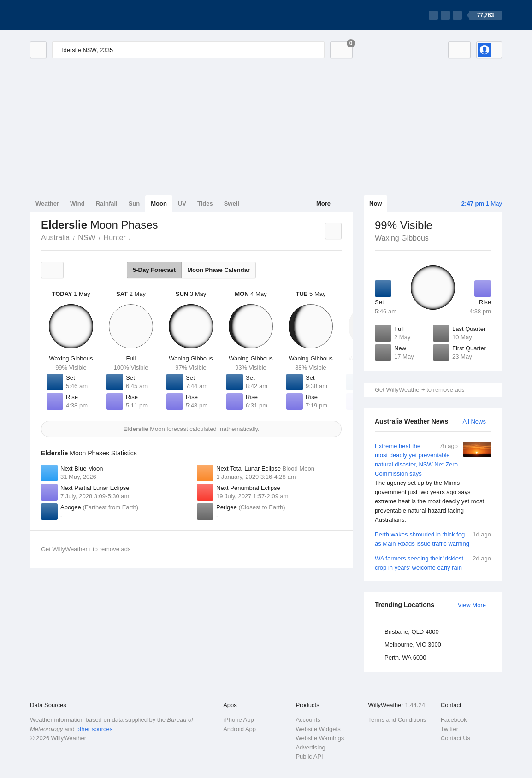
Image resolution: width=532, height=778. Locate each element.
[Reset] (300, 50)
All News (474, 421)
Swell (232, 203)
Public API (309, 757)
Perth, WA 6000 (405, 657)
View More (472, 605)
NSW (86, 238)
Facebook (454, 720)
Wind (77, 203)
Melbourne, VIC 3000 (413, 645)
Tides (205, 203)
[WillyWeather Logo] (73, 15)
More (323, 203)
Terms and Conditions (397, 720)
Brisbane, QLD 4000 (412, 632)
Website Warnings (320, 738)
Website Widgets (318, 729)
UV (182, 203)
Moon (159, 203)
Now (375, 203)
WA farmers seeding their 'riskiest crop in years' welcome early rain (433, 563)
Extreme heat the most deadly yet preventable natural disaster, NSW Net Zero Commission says (433, 483)
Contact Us (455, 738)
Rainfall (107, 203)
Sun (134, 203)
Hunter (115, 238)
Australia (55, 238)
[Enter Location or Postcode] (188, 50)
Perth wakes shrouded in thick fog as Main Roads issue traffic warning (433, 539)
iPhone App (239, 720)
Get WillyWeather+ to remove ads (420, 390)
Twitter (449, 729)
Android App (239, 729)
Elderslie (136, 237)
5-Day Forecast (154, 270)
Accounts (308, 720)
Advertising (310, 747)
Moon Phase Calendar (219, 270)
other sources (94, 729)
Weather (47, 203)
